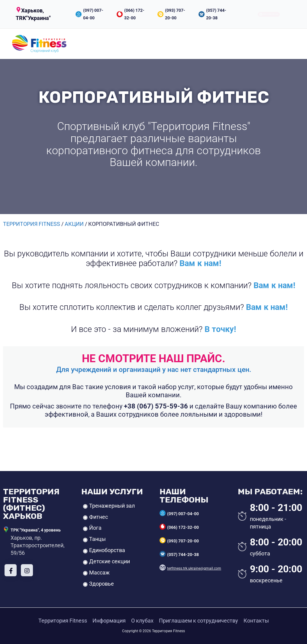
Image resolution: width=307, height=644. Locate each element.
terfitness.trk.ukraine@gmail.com (194, 568)
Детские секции (110, 561)
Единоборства (107, 550)
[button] (39, 14)
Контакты (256, 621)
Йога (95, 528)
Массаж (99, 572)
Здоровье (102, 584)
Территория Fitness (63, 621)
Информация (109, 621)
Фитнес (99, 517)
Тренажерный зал (112, 506)
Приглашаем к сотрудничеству (199, 621)
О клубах (142, 621)
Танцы (97, 539)
